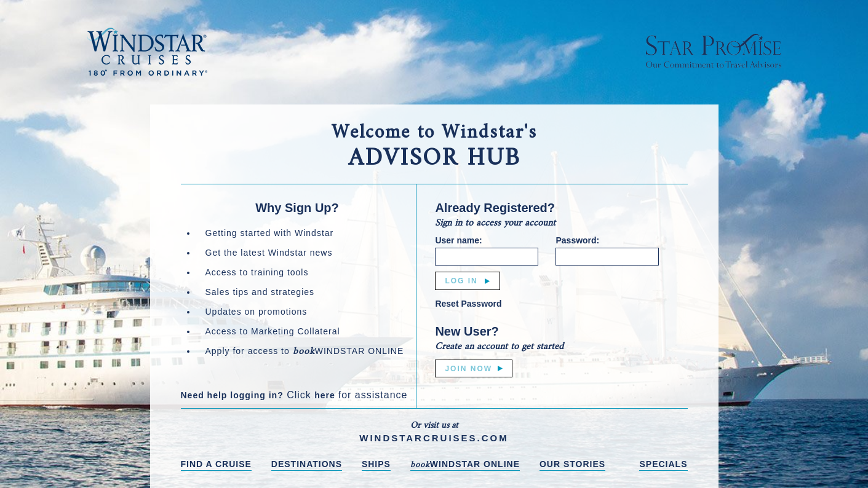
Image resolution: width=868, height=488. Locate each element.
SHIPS (376, 464)
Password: (577, 240)
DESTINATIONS (307, 464)
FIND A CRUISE (216, 464)
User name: (458, 240)
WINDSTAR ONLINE (465, 465)
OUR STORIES (572, 464)
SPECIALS (663, 464)
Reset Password (468, 304)
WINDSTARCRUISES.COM (434, 438)
